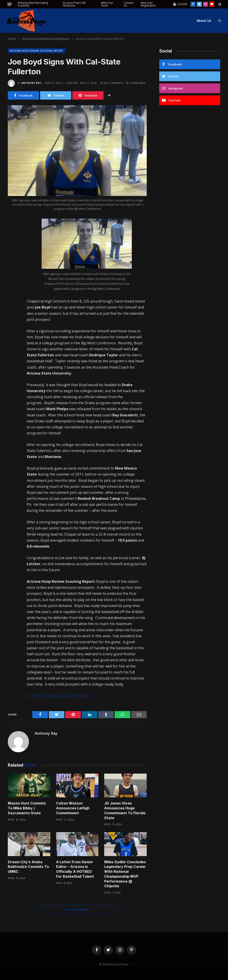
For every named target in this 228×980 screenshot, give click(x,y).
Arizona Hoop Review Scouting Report (36, 51)
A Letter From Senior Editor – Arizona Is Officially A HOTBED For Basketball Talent (75, 869)
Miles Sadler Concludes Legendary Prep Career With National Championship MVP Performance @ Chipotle (125, 874)
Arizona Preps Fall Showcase (74, 4)
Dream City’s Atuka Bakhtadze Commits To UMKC (28, 867)
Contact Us (129, 4)
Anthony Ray (31, 83)
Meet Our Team (107, 4)
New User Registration (148, 4)
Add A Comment (77, 909)
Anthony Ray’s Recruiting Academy (33, 4)
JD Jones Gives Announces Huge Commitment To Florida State (125, 810)
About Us (204, 21)
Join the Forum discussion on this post (59, 696)
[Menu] (10, 4)
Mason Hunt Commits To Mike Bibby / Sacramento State (27, 808)
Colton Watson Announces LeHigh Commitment (73, 808)
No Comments (112, 83)
